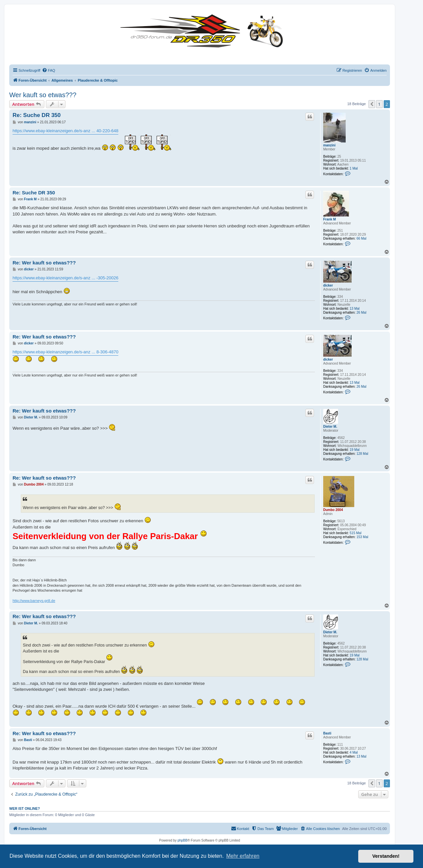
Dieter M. (330, 427)
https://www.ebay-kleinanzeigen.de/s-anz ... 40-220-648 (65, 131)
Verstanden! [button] (386, 856)
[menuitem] (49, 70)
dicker (328, 285)
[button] (372, 104)
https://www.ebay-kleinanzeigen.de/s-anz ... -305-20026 (65, 278)
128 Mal (363, 454)
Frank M (329, 219)
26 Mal (362, 313)
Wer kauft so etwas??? (43, 95)
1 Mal (354, 168)
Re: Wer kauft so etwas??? (44, 263)
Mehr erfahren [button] (243, 856)
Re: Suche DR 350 (37, 115)
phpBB (182, 840)
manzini (329, 145)
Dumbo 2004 (333, 510)
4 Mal (354, 752)
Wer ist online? (25, 809)
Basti (327, 733)
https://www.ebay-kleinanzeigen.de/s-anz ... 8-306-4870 (65, 352)
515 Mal (356, 533)
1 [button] (379, 104)
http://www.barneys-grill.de (34, 601)
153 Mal (363, 537)
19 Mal (355, 450)
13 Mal (355, 309)
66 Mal (362, 238)
